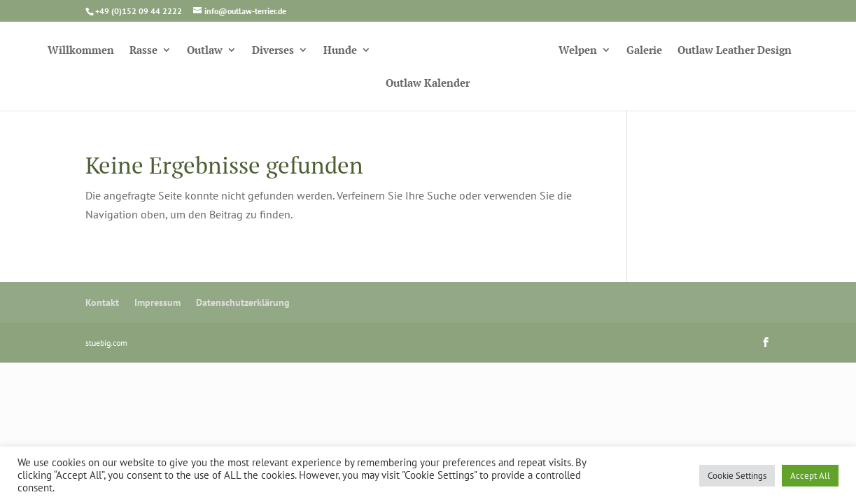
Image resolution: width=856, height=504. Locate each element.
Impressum (157, 302)
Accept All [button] (810, 476)
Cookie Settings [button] (737, 476)
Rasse (143, 51)
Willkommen (81, 51)
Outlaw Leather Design (735, 51)
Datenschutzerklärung (243, 302)
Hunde (340, 51)
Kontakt (102, 302)
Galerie (644, 51)
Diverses (273, 51)
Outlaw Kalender (428, 84)
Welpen (578, 51)
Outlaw (205, 51)
